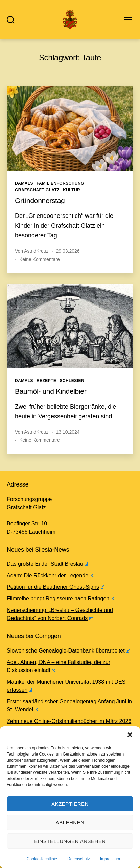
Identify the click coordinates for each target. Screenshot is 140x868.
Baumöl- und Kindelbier (51, 391)
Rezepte (46, 381)
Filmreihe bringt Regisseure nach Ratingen (61, 598)
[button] (130, 735)
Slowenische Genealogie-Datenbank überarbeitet (68, 651)
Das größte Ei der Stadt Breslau (48, 564)
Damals (24, 183)
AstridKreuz (36, 251)
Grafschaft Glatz (37, 190)
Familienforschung (60, 183)
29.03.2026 (68, 251)
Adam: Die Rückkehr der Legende (50, 575)
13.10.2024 (68, 432)
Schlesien (72, 381)
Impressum (110, 859)
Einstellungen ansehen (70, 841)
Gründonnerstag (40, 200)
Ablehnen (70, 822)
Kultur (72, 190)
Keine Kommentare (40, 259)
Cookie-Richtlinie (42, 859)
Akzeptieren (70, 804)
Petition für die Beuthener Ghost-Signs (55, 587)
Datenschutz (79, 859)
